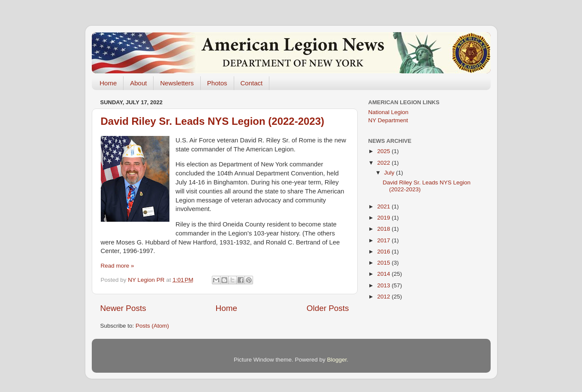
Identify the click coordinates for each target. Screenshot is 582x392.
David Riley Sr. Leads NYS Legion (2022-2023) (213, 121)
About (138, 83)
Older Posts (328, 308)
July (390, 173)
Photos (217, 83)
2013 (384, 285)
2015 (384, 263)
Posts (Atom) (152, 326)
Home (108, 83)
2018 (384, 229)
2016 (384, 252)
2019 (384, 218)
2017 (384, 240)
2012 (384, 297)
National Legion (389, 112)
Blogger (337, 360)
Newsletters (177, 83)
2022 (384, 163)
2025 (384, 151)
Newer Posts (123, 308)
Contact (252, 83)
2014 (384, 274)
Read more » (118, 266)
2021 (384, 207)
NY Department (388, 120)
